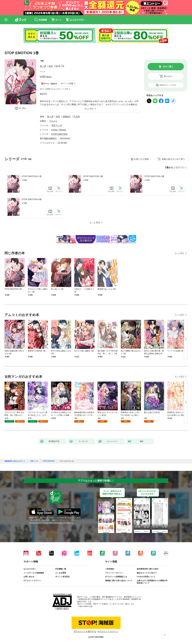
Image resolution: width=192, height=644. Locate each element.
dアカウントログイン (32, 581)
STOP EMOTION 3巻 (154, 176)
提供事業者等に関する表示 (148, 569)
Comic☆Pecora (59, 130)
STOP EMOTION (59, 134)
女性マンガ (57, 125)
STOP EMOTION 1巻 (32, 176)
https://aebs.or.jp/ (86, 606)
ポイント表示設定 (62, 577)
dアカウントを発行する (85, 631)
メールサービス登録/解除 (34, 573)
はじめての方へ (30, 569)
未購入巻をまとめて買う (173, 159)
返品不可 (43, 94)
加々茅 (43, 66)
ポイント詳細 (67, 83)
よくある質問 (61, 573)
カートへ (168, 76)
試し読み (22, 108)
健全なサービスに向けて (147, 573)
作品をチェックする (168, 85)
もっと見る (179, 253)
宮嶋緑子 (67, 117)
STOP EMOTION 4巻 (32, 199)
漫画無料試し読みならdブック (15, 461)
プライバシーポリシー (114, 573)
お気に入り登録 (141, 159)
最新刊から (181, 168)
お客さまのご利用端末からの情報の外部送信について (152, 582)
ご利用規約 (110, 569)
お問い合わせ (29, 577)
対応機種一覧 (61, 569)
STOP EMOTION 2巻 (93, 176)
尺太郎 (77, 117)
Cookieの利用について (146, 577)
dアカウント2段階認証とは (116, 577)
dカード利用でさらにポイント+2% (54, 89)
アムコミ (53, 121)
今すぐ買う (168, 67)
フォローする (63, 66)
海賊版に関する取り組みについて (119, 581)
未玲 (51, 66)
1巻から (169, 168)
